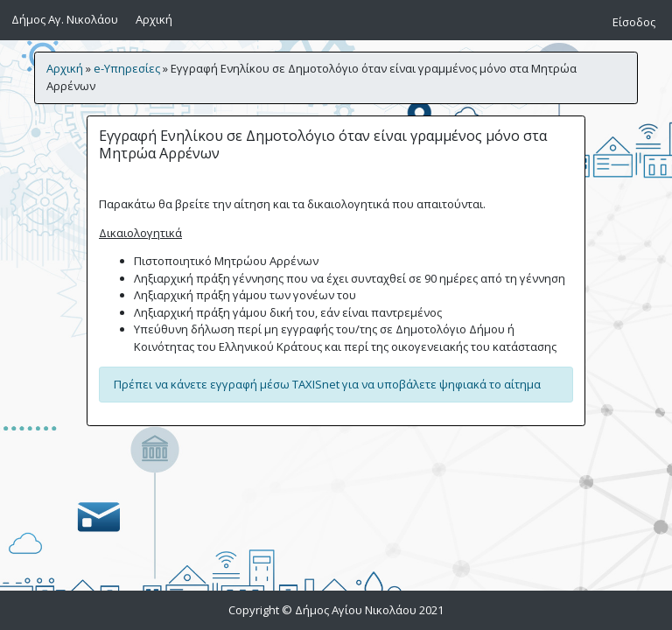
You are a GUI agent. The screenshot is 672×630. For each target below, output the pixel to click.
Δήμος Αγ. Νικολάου (65, 19)
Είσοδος (634, 22)
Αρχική (157, 19)
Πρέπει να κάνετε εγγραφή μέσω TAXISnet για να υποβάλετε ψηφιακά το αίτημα (327, 384)
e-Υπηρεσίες (127, 68)
